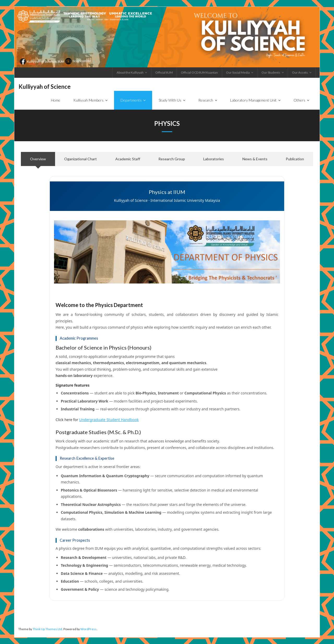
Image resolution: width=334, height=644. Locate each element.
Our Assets (300, 72)
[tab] (38, 159)
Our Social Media (238, 72)
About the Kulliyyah (130, 72)
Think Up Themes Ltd (47, 629)
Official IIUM (164, 72)
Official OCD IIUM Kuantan (199, 72)
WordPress (88, 629)
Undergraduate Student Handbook (109, 420)
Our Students (271, 72)
